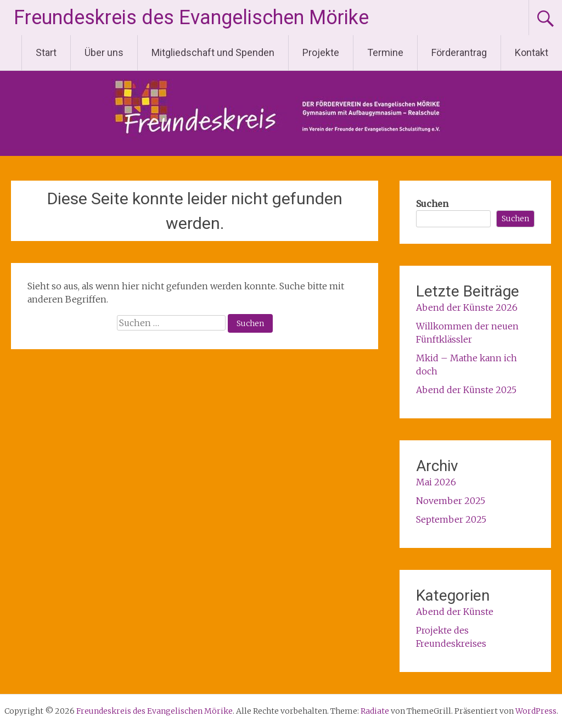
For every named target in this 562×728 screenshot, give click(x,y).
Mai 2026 (436, 482)
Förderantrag (459, 52)
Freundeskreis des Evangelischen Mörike (191, 18)
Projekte (321, 52)
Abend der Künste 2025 (466, 390)
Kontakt (532, 52)
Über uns (104, 52)
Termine (385, 52)
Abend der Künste (455, 612)
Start (46, 52)
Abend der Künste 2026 (467, 307)
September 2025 (451, 519)
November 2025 (451, 501)
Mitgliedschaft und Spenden (213, 52)
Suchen (432, 204)
